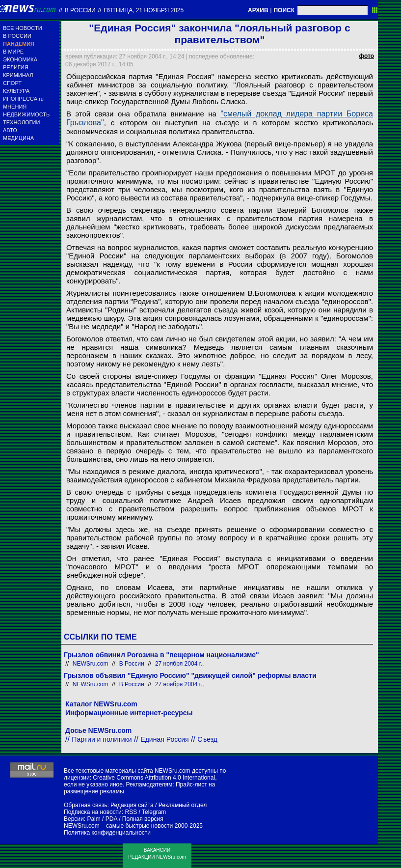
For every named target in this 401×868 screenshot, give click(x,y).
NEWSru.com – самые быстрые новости (118, 826)
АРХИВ (258, 10)
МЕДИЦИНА (18, 138)
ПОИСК (284, 10)
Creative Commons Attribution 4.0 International (154, 778)
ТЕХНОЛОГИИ (21, 122)
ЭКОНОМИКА (20, 59)
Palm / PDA (102, 819)
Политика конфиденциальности (107, 833)
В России (80, 10)
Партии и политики (102, 739)
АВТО (10, 130)
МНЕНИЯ (15, 107)
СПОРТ (12, 83)
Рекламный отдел (183, 805)
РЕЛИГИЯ (16, 67)
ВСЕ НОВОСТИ (23, 28)
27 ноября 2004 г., (179, 664)
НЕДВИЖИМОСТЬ (26, 114)
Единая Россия (164, 739)
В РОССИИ (17, 36)
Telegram (154, 812)
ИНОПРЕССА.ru (23, 99)
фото (367, 56)
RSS (131, 812)
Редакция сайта (132, 805)
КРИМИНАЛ (18, 75)
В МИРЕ (13, 52)
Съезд (207, 739)
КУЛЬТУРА (16, 91)
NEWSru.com (91, 664)
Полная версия (143, 819)
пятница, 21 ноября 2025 (144, 10)
